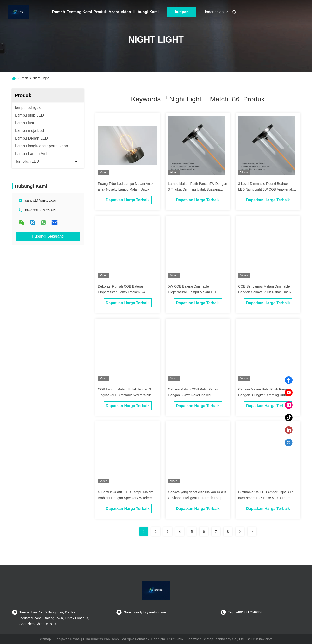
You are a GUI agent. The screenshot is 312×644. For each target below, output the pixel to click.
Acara (114, 12)
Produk (100, 12)
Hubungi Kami (146, 12)
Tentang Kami (79, 12)
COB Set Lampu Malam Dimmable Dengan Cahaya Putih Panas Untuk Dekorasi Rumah (265, 292)
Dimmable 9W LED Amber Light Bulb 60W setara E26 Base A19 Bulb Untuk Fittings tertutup (267, 498)
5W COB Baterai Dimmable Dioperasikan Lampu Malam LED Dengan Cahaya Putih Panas (193, 292)
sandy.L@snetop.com (41, 200)
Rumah (59, 12)
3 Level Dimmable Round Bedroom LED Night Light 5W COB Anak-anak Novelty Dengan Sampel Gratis (265, 189)
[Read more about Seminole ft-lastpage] (252, 532)
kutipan (182, 12)
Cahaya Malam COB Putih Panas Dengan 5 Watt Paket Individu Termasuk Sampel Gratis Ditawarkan (195, 395)
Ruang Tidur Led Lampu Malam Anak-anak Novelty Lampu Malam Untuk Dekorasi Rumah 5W (126, 189)
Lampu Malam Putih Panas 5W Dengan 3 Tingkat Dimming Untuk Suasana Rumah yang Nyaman (198, 189)
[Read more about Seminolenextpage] (240, 532)
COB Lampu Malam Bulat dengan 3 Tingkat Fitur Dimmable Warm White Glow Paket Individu (125, 395)
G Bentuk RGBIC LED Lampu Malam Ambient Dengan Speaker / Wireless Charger (125, 498)
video (126, 12)
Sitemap (45, 639)
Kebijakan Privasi (67, 639)
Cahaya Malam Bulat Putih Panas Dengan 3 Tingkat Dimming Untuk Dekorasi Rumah (263, 395)
